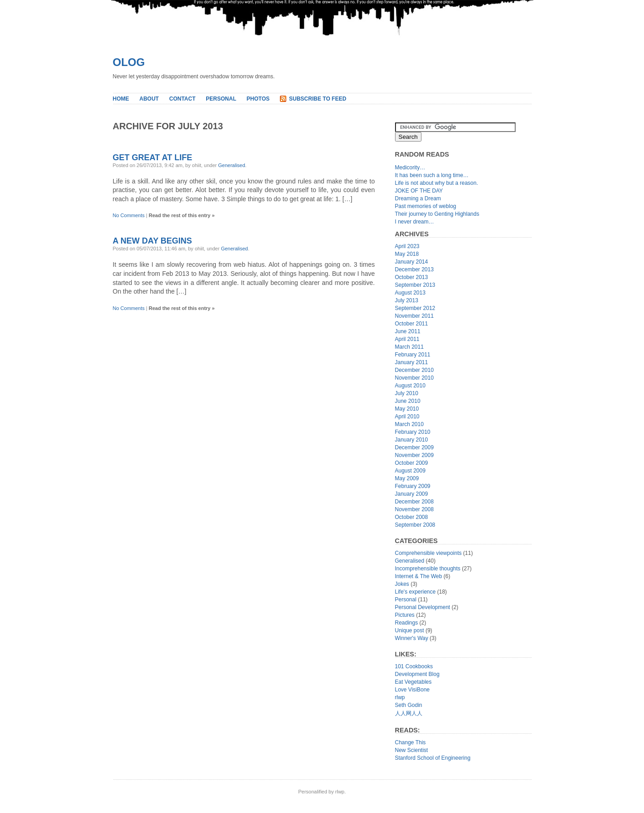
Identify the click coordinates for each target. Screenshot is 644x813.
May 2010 (407, 409)
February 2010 (413, 432)
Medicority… (410, 168)
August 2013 (410, 293)
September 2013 (415, 285)
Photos (258, 99)
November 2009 (414, 455)
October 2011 (412, 324)
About (149, 99)
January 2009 (412, 494)
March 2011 (409, 347)
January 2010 (412, 440)
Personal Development (423, 607)
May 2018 (407, 254)
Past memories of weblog (426, 206)
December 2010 (414, 370)
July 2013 (407, 300)
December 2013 (414, 269)
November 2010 (414, 378)
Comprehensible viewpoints (428, 553)
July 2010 (407, 393)
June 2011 (408, 331)
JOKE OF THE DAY (419, 191)
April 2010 (407, 417)
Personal (221, 99)
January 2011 (412, 362)
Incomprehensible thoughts (428, 569)
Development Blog (417, 674)
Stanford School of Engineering (433, 758)
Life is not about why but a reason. (437, 183)
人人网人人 (409, 713)
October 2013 (412, 277)
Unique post (410, 630)
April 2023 (407, 246)
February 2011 (413, 355)
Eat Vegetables (413, 682)
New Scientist (412, 750)
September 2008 (415, 525)
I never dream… (415, 222)
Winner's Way (412, 638)
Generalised (231, 165)
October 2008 (412, 517)
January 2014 (412, 262)
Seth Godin (409, 705)
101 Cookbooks (414, 666)
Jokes (402, 584)
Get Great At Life (153, 158)
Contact (183, 99)
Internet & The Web (419, 576)
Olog (129, 62)
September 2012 (415, 308)
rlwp (400, 697)
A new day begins (152, 241)
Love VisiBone (413, 690)
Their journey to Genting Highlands (437, 214)
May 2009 (407, 478)
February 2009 (413, 486)
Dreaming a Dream (418, 198)
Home (121, 99)
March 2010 (409, 424)
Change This (411, 742)
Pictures (405, 615)
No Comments (129, 215)
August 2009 (410, 471)
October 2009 (412, 463)
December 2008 (414, 502)
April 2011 (407, 339)
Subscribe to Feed (318, 99)
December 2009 (414, 447)
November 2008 (414, 509)
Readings (407, 623)
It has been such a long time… (432, 175)
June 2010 (408, 401)
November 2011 (414, 316)
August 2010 (410, 386)
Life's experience (416, 592)
